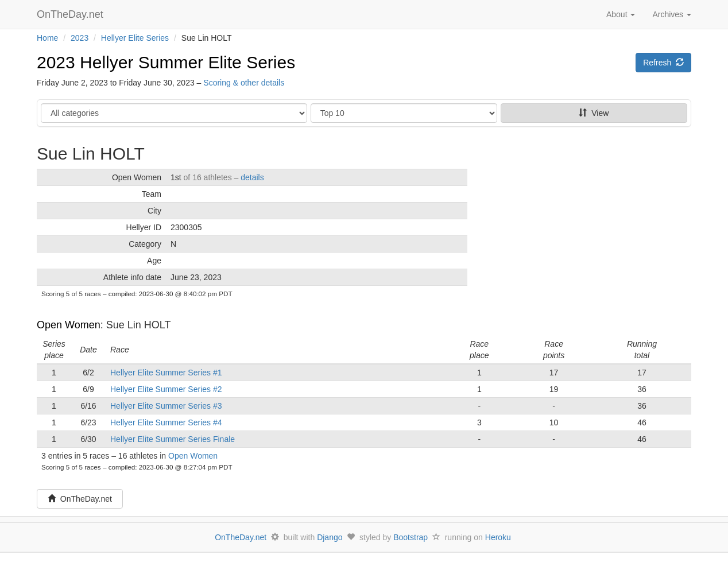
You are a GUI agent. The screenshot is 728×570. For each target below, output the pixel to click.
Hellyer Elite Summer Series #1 (166, 373)
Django (330, 537)
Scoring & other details (244, 83)
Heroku (498, 537)
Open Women (69, 325)
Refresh (663, 63)
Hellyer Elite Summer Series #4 (166, 422)
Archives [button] (672, 14)
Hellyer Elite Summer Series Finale (173, 439)
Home (47, 38)
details (252, 177)
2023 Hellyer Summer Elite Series (166, 62)
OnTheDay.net (71, 14)
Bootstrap (411, 537)
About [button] (621, 14)
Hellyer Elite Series (135, 38)
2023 (80, 38)
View (594, 113)
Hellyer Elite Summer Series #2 (166, 389)
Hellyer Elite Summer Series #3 (166, 406)
